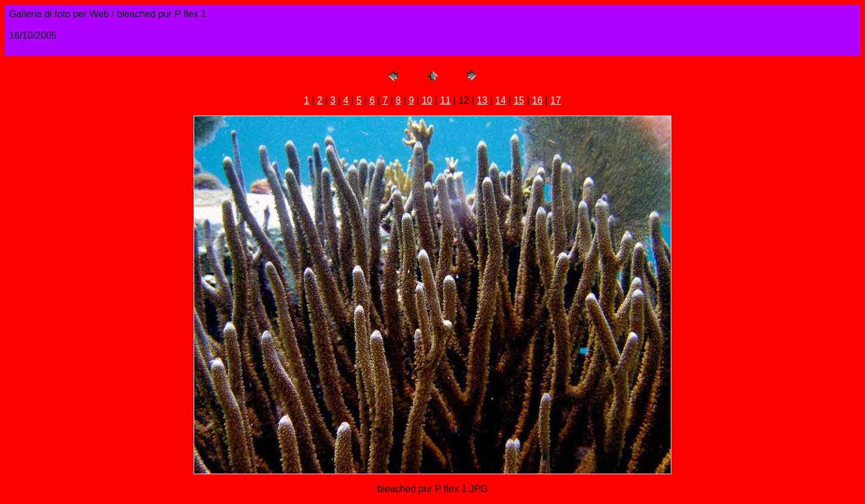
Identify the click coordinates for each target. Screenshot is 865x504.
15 (519, 100)
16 (537, 100)
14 (500, 100)
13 (482, 100)
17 (556, 100)
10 (427, 100)
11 (446, 100)
